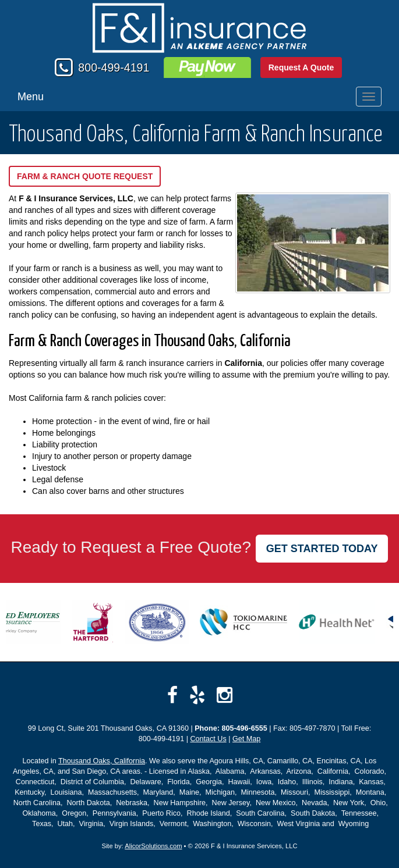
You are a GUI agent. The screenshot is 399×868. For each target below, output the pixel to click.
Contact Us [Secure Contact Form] (208, 739)
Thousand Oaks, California (102, 761)
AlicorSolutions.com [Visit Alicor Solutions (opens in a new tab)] (153, 846)
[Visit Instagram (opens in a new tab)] (225, 695)
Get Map (246, 739)
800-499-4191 (114, 67)
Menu (31, 97)
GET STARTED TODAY (322, 549)
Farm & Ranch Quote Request (85, 176)
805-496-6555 (244, 728)
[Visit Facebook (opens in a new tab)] (172, 695)
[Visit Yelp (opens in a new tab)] (197, 695)
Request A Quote (301, 67)
